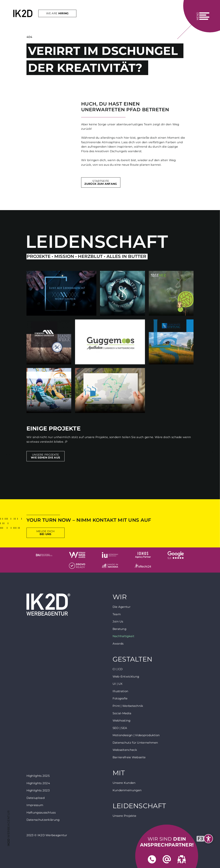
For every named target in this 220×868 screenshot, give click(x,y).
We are (51, 16)
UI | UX (118, 684)
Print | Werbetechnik (128, 706)
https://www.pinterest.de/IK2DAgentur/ (212, 440)
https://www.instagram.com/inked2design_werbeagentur (212, 453)
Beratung (119, 629)
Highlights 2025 (38, 776)
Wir (120, 597)
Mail (167, 859)
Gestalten (132, 659)
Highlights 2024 (38, 783)
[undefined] (206, 839)
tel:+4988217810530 (8, 415)
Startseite (101, 182)
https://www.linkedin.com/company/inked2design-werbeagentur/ (212, 415)
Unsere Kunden (124, 783)
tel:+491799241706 (8, 440)
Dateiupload (36, 798)
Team (117, 614)
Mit (119, 773)
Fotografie (120, 698)
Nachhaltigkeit (123, 636)
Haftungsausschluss (41, 812)
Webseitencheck (125, 750)
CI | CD (118, 669)
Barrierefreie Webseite (129, 757)
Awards (118, 644)
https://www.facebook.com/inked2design (212, 428)
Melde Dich (45, 533)
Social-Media (122, 713)
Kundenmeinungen (127, 790)
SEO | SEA (120, 728)
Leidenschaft (139, 806)
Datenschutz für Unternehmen (135, 743)
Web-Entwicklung (126, 676)
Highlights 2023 (38, 790)
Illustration (120, 691)
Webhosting (122, 720)
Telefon (152, 859)
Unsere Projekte (45, 456)
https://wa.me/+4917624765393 (8, 453)
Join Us (118, 621)
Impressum (35, 805)
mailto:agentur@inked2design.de (8, 428)
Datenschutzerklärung (43, 820)
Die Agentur (122, 607)
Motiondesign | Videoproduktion (136, 735)
